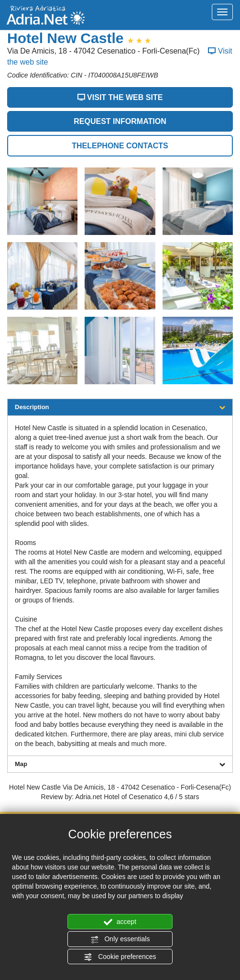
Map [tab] (120, 764)
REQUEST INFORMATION (120, 121)
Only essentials (120, 939)
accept (120, 922)
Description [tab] (120, 407)
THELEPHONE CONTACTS (120, 146)
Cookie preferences (120, 957)
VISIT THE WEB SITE (120, 97)
